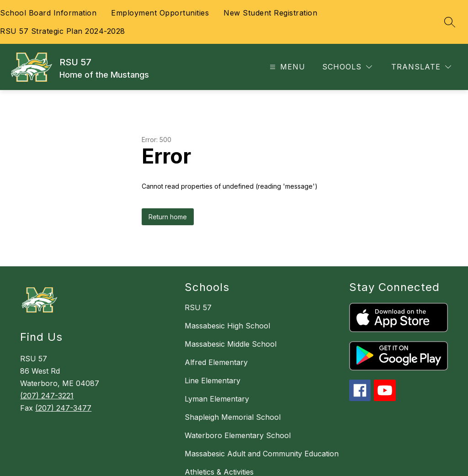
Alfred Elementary (216, 362)
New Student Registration (270, 13)
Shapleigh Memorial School (233, 417)
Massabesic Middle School (231, 344)
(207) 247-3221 (47, 396)
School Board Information (48, 13)
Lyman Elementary (217, 399)
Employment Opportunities (160, 13)
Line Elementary (213, 381)
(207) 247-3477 (63, 408)
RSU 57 (198, 307)
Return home (168, 217)
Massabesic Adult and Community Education (262, 454)
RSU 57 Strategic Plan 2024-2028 (63, 31)
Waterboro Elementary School (238, 435)
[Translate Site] (421, 67)
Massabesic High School (227, 326)
